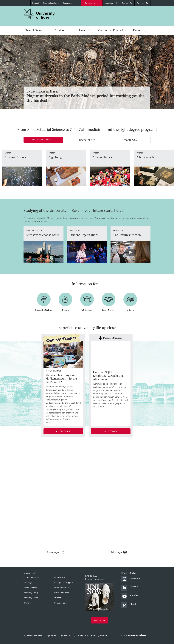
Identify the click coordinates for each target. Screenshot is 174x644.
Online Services (30, 588)
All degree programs (43, 140)
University (140, 30)
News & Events (34, 30)
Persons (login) (61, 603)
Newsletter (92, 636)
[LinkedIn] (130, 588)
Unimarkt (27, 603)
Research (85, 30)
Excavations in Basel (87, 96)
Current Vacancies (31, 577)
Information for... (91, 3)
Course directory (62, 593)
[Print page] (119, 552)
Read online (100, 620)
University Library (31, 593)
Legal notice (51, 636)
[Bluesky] (129, 605)
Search (124, 4)
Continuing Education (112, 30)
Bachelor (87, 140)
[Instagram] (131, 579)
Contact (104, 636)
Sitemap (80, 636)
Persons (139, 4)
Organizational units (51, 3)
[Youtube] (130, 596)
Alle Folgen (111, 431)
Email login (28, 582)
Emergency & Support (64, 582)
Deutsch (36, 3)
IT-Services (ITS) (61, 577)
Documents (68, 3)
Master (131, 140)
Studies (60, 30)
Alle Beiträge (63, 431)
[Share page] (55, 552)
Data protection (66, 636)
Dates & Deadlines (62, 588)
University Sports (31, 598)
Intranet (58, 598)
